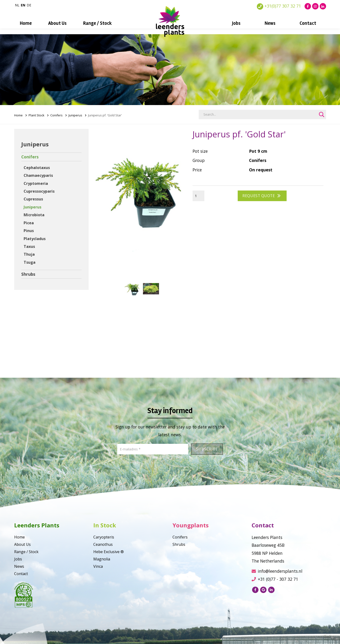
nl (17, 5)
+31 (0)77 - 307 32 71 (275, 579)
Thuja (29, 254)
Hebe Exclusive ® (109, 552)
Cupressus (33, 199)
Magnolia (102, 559)
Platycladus (35, 239)
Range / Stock (97, 23)
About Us (57, 23)
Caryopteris (104, 537)
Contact (308, 23)
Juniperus (75, 115)
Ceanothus (103, 544)
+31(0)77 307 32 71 (279, 6)
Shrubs (28, 274)
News (270, 23)
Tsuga (30, 262)
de (29, 5)
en (23, 5)
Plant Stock (37, 115)
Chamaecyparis (38, 175)
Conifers (56, 115)
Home (26, 23)
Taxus (29, 246)
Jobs (236, 23)
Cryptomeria (36, 183)
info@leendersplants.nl (277, 571)
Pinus (29, 231)
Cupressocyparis (39, 191)
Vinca (98, 566)
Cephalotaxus (37, 168)
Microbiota (34, 215)
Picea (29, 223)
